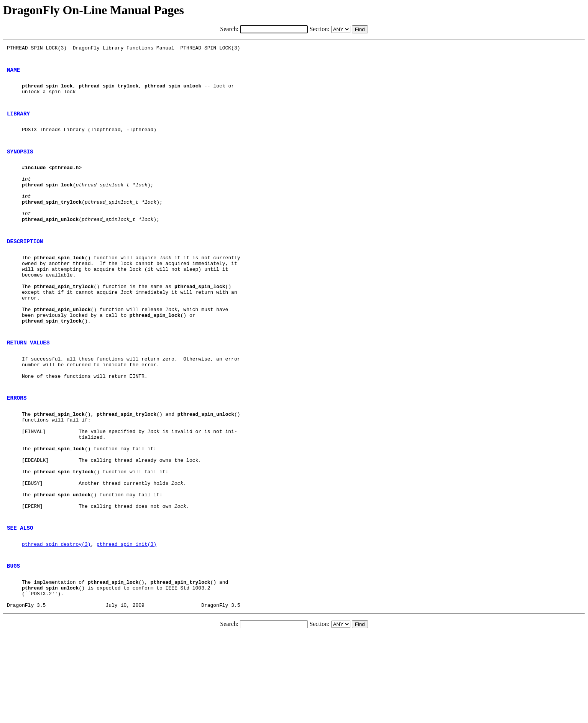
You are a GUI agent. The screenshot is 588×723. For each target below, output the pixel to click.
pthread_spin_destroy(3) (56, 623)
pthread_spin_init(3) (126, 623)
